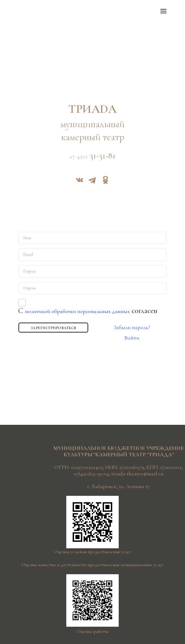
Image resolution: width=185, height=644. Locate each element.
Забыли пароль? (132, 327)
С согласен (88, 311)
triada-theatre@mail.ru (137, 474)
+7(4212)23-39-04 (91, 474)
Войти (132, 338)
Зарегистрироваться (53, 328)
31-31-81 (93, 156)
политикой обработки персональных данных (77, 311)
